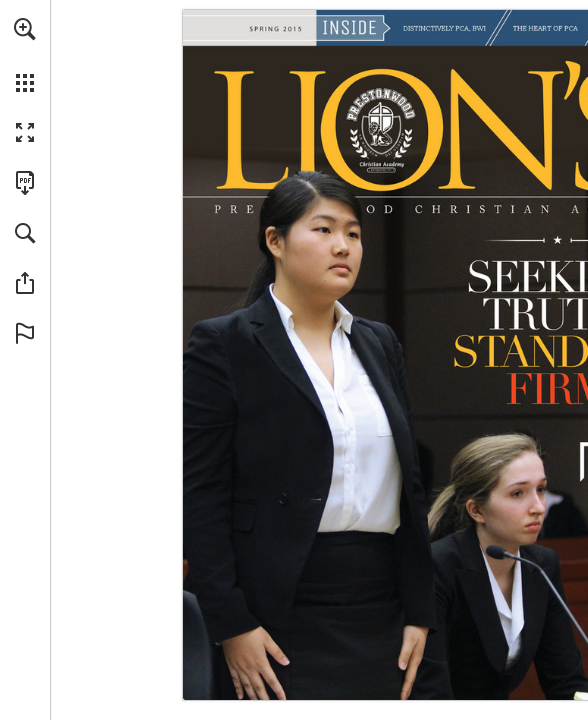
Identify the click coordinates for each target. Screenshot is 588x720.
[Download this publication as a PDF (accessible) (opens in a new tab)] (25, 183)
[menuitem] (25, 55)
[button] (25, 29)
